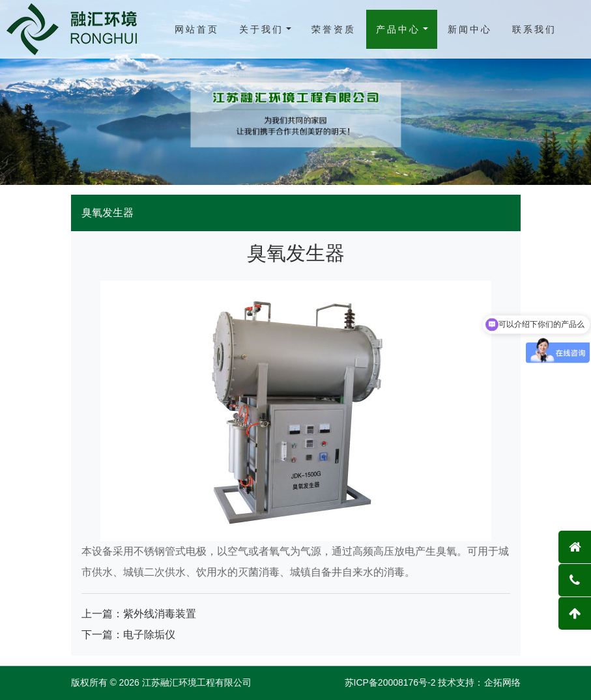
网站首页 (197, 29)
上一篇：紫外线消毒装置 (139, 614)
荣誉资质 (334, 29)
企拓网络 (502, 682)
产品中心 (398, 29)
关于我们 (261, 29)
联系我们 (534, 29)
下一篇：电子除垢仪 (128, 635)
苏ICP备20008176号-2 (390, 682)
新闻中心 (470, 29)
